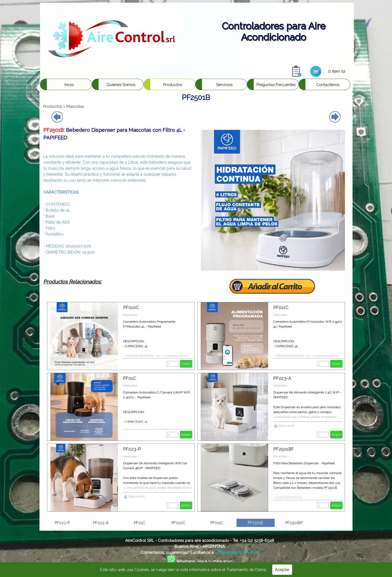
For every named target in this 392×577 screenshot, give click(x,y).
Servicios (224, 85)
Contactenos (328, 85)
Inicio (69, 85)
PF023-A (282, 378)
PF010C (131, 308)
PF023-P (132, 449)
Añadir (186, 364)
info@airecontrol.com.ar (237, 552)
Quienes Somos (121, 85)
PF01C (130, 378)
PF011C (281, 308)
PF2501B (255, 523)
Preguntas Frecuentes (276, 85)
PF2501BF (284, 449)
